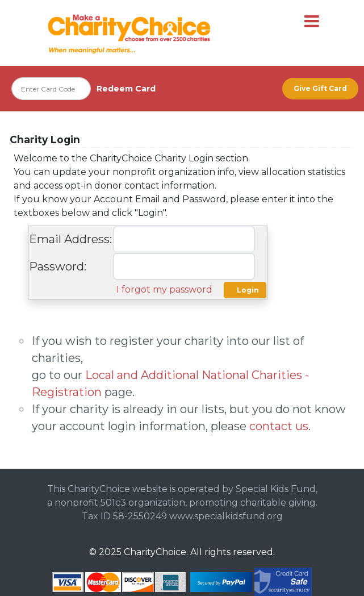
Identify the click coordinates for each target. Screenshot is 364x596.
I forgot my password (164, 289)
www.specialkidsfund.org (226, 516)
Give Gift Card (320, 88)
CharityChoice (155, 552)
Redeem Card (126, 89)
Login (248, 290)
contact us (279, 426)
